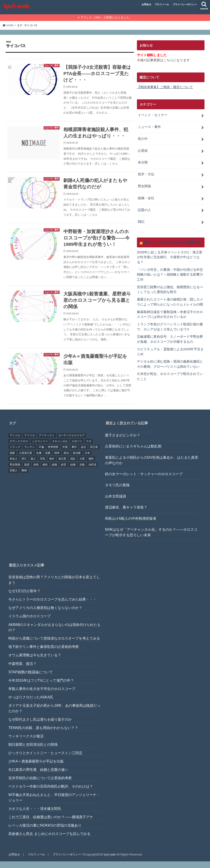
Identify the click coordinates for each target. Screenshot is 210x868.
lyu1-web (109, 861)
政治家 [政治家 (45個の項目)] (77, 460)
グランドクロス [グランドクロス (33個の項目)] (19, 448)
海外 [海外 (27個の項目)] (52, 465)
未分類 (143, 161)
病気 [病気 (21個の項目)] (36, 471)
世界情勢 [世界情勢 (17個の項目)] (53, 454)
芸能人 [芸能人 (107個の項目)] (14, 477)
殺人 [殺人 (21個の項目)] (33, 465)
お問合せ (146, 4)
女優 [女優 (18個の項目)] (39, 460)
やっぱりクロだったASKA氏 (31, 704)
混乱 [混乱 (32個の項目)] (73, 465)
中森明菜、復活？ (22, 670)
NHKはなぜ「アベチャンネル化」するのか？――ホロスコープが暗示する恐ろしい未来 (151, 539)
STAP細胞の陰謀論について (31, 679)
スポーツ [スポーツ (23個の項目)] (77, 448)
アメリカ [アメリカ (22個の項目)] (29, 442)
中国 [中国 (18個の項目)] (65, 454)
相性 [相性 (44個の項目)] (45, 471)
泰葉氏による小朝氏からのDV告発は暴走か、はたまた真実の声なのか (152, 467)
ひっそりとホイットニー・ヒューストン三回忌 (45, 759)
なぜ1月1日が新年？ (24, 597)
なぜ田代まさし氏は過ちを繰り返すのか (40, 726)
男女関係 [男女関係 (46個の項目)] (15, 471)
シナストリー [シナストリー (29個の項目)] (40, 448)
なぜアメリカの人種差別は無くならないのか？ (45, 614)
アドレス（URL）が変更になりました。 (106, 18)
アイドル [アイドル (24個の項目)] (15, 442)
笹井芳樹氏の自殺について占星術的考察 (40, 785)
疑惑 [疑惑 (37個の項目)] (27, 471)
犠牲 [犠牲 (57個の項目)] (91, 465)
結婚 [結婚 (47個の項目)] (73, 471)
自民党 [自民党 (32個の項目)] (92, 471)
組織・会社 (146, 196)
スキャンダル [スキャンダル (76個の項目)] (60, 448)
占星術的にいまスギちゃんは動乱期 (133, 453)
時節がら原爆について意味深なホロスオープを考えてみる (54, 645)
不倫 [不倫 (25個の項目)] (41, 454)
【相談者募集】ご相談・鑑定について (165, 87)
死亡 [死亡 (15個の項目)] (24, 465)
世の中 (143, 138)
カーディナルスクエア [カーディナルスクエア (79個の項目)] (72, 442)
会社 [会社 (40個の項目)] (83, 454)
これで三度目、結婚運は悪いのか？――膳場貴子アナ (51, 823)
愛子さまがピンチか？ (123, 442)
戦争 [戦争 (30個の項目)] (57, 460)
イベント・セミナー (153, 115)
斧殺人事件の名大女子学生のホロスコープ (42, 695)
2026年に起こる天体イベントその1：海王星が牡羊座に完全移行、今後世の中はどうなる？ (169, 255)
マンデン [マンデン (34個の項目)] (29, 454)
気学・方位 (146, 173)
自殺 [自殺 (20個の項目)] (82, 471)
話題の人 (144, 208)
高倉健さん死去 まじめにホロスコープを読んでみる (49, 840)
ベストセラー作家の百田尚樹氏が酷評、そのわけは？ (51, 793)
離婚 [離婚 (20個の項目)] (24, 477)
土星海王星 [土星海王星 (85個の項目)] (26, 460)
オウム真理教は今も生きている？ (35, 662)
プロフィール (162, 4)
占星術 (143, 150)
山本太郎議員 (116, 503)
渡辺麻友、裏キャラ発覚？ (126, 514)
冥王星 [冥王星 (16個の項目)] (94, 454)
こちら (168, 60)
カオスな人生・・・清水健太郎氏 (35, 815)
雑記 (141, 220)
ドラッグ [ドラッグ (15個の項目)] (15, 454)
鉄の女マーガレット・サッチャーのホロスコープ (144, 480)
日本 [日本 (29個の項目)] (87, 460)
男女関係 (144, 185)
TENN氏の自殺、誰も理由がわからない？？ (43, 734)
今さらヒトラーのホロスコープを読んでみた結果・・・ (52, 606)
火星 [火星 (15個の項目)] (82, 465)
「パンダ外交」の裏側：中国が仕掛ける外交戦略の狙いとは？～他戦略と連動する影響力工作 (170, 272)
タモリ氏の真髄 (117, 491)
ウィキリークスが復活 (26, 743)
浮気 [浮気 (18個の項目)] (42, 465)
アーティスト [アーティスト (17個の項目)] (47, 442)
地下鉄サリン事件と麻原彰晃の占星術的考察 (44, 653)
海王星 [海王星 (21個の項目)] (62, 465)
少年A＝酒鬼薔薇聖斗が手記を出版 (36, 768)
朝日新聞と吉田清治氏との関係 (33, 751)
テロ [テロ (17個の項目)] (89, 448)
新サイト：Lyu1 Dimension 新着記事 (171, 240)
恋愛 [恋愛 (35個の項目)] (48, 460)
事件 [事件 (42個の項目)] (74, 454)
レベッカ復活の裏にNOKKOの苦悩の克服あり (45, 832)
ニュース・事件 (149, 126)
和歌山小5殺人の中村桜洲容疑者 (131, 525)
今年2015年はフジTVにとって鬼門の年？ (41, 687)
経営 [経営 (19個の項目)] (64, 471)
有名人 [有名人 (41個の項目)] (14, 465)
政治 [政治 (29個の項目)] (66, 460)
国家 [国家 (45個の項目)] (12, 460)
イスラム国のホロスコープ (29, 623)
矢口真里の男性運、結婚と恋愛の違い (38, 776)
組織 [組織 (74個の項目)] (54, 471)
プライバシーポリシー (185, 4)
